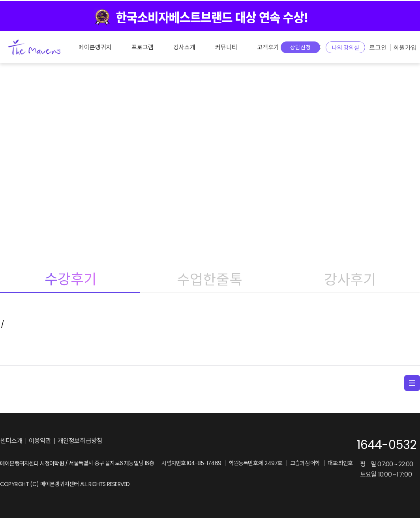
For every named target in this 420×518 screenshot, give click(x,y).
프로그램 (142, 47)
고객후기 (268, 47)
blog (132, 441)
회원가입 (405, 47)
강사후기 (350, 279)
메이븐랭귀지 (95, 47)
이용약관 (40, 441)
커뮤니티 (226, 47)
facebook (167, 441)
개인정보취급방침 (80, 441)
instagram (150, 441)
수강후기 (70, 279)
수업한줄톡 (210, 279)
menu (412, 383)
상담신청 (300, 47)
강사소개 (184, 47)
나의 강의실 (346, 48)
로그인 (378, 47)
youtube (183, 441)
